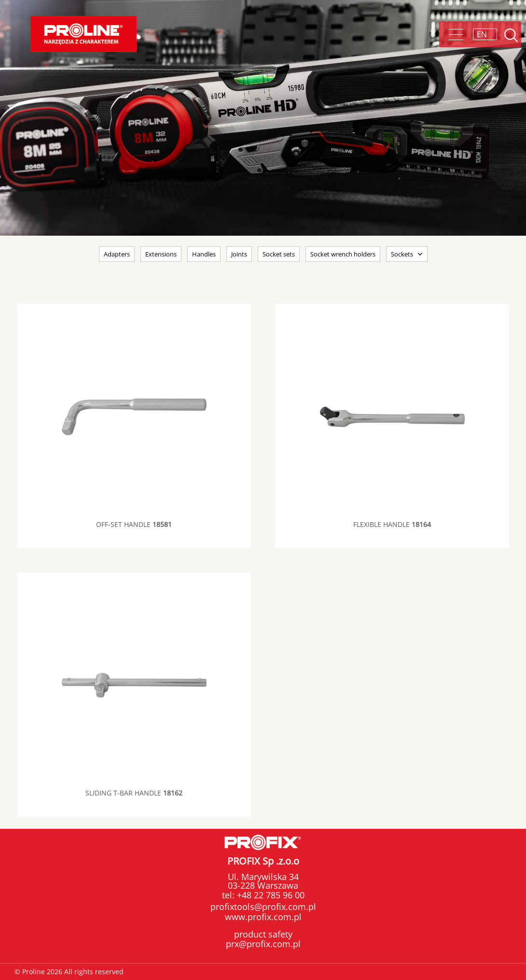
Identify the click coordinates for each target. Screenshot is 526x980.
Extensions (161, 254)
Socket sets (279, 254)
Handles (204, 254)
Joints (239, 254)
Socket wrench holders (343, 254)
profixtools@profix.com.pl (263, 907)
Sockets (402, 254)
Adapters (117, 254)
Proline (83, 34)
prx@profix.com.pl (263, 944)
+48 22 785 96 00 (270, 895)
